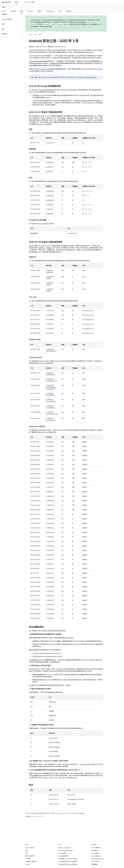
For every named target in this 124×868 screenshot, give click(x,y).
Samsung (74, 778)
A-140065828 (50, 200)
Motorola (62, 778)
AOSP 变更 (48, 27)
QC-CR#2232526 (51, 387)
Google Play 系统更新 (44, 124)
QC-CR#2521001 (51, 375)
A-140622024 (50, 196)
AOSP (30, 35)
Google (45, 778)
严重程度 (77, 118)
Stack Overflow (95, 862)
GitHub (27, 864)
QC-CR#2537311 (50, 408)
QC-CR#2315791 (51, 395)
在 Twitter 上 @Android (65, 848)
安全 (40, 35)
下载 (27, 853)
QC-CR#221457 (50, 381)
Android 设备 (50, 11)
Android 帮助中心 (96, 848)
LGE (56, 778)
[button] (10, 14)
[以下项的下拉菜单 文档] (20, 2)
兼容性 (39, 11)
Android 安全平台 (44, 90)
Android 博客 (62, 853)
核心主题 (30, 11)
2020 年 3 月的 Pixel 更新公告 (88, 77)
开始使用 (13, 11)
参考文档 (69, 11)
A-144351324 (50, 167)
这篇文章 (57, 662)
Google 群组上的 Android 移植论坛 (68, 864)
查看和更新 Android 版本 (85, 52)
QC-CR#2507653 (51, 414)
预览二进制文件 (30, 856)
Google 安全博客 (63, 856)
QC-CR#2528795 (51, 401)
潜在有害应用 (85, 101)
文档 (3, 7)
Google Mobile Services (98, 859)
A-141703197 (50, 143)
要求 (27, 850)
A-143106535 (50, 205)
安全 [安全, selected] (22, 11)
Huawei (51, 778)
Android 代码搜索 (29, 2)
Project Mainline (44, 224)
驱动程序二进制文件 (31, 862)
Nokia (68, 778)
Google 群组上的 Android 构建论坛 (68, 862)
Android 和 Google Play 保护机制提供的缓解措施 (49, 69)
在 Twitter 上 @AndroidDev (66, 850)
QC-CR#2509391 (51, 420)
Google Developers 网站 (88, 764)
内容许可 (42, 813)
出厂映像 (28, 859)
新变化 (4, 11)
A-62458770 (49, 171)
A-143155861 (49, 214)
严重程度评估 (54, 63)
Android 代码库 (30, 848)
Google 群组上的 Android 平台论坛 (68, 859)
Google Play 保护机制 (69, 90)
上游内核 (48, 272)
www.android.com (96, 856)
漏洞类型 (70, 118)
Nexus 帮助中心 (95, 853)
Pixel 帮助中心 (95, 850)
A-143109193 (49, 209)
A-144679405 (50, 191)
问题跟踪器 (94, 864)
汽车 (60, 11)
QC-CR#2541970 (51, 389)
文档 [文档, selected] (16, 2)
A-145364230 (50, 162)
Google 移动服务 (42, 103)
